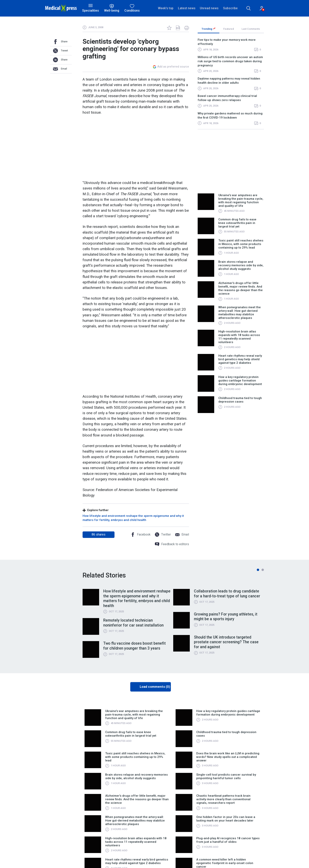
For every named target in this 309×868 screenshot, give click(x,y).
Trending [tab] (208, 29)
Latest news (187, 8)
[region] (231, 83)
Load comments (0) (155, 687)
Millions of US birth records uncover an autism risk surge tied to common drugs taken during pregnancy (230, 61)
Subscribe (230, 8)
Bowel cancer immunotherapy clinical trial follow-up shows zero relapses (227, 98)
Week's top (166, 8)
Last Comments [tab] (251, 29)
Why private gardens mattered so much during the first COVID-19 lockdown (230, 116)
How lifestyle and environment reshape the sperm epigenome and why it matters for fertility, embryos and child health (133, 518)
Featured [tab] (229, 29)
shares (99, 534)
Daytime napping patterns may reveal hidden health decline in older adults (229, 81)
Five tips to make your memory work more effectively (227, 42)
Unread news (209, 8)
